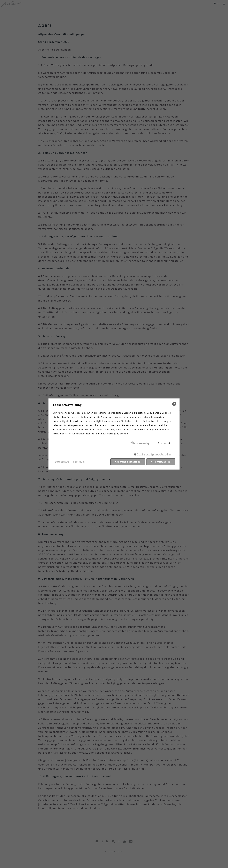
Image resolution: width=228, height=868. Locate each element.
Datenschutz (62, 462)
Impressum (78, 462)
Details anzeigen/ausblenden (154, 454)
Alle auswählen (161, 462)
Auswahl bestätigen (128, 462)
